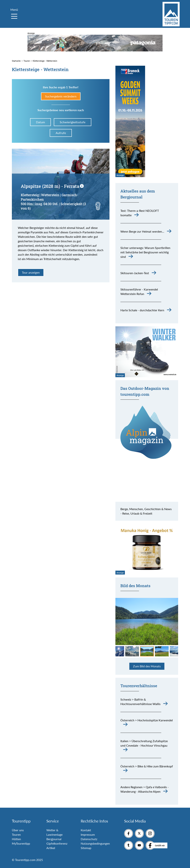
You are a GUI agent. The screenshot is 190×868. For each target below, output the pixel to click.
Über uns (18, 830)
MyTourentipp (21, 843)
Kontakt (86, 830)
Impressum (88, 834)
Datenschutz (89, 839)
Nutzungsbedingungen (95, 843)
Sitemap (86, 848)
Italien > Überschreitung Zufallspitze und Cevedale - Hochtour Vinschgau (144, 743)
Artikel (51, 848)
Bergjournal (54, 839)
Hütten (16, 839)
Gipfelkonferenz (57, 843)
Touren (16, 834)
